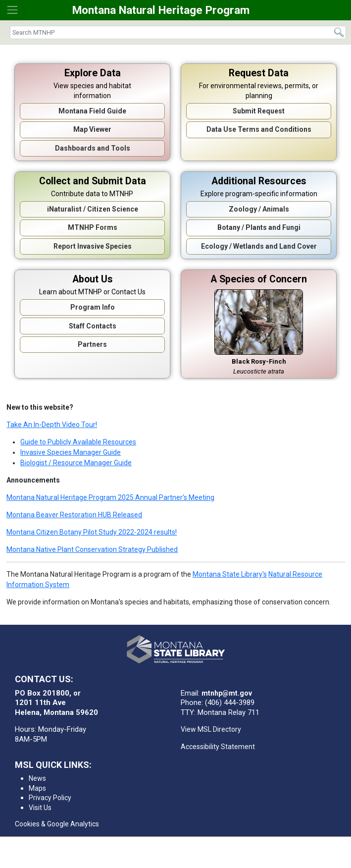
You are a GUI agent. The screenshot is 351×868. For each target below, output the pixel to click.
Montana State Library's (230, 574)
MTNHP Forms (93, 227)
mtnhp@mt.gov (227, 693)
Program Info (93, 307)
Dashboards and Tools (93, 148)
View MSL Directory (211, 729)
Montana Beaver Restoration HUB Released (74, 515)
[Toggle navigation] (12, 10)
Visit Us (40, 808)
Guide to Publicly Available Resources (78, 442)
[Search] (178, 32)
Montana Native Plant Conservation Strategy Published (92, 549)
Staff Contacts (93, 326)
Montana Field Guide (92, 111)
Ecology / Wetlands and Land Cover (259, 246)
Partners (92, 344)
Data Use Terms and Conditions (259, 129)
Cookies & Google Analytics (57, 824)
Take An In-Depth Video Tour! (52, 425)
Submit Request (259, 111)
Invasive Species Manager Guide (71, 452)
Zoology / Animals (259, 209)
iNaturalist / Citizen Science (93, 209)
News (37, 778)
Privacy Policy (50, 798)
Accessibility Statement (218, 747)
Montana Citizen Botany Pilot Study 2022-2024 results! (92, 532)
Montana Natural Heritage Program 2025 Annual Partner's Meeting (110, 497)
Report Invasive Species (93, 246)
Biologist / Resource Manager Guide (76, 463)
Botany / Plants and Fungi (259, 227)
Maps (37, 788)
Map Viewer (92, 129)
